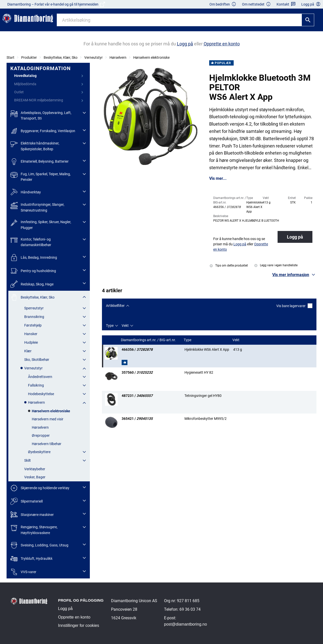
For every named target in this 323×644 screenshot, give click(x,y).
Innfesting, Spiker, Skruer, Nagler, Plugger (41, 224)
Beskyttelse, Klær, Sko (61, 57)
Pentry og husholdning (33, 271)
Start (10, 57)
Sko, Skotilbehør (37, 360)
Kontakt (286, 4)
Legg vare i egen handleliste (276, 265)
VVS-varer (23, 572)
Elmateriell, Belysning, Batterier (39, 162)
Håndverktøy (26, 192)
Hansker (31, 334)
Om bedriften (223, 4)
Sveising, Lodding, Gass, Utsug (39, 545)
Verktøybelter (35, 469)
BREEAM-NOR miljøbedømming (39, 100)
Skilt (28, 460)
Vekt (125, 326)
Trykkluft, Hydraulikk (31, 559)
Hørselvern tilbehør (47, 444)
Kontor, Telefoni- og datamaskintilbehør (31, 242)
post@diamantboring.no (185, 624)
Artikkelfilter (115, 306)
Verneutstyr (93, 57)
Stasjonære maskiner (32, 515)
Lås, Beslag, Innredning (34, 258)
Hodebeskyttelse (41, 394)
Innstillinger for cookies (79, 625)
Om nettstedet (256, 4)
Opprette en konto (74, 617)
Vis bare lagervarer (294, 306)
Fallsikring (36, 385)
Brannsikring (34, 317)
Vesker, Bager (35, 477)
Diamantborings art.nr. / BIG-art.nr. (149, 340)
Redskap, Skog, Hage (32, 284)
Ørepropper (41, 435)
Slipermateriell (26, 501)
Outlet (19, 92)
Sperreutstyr (34, 308)
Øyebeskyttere (39, 452)
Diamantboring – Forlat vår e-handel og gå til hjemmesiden (56, 4)
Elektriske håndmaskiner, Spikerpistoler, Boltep (35, 146)
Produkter (29, 57)
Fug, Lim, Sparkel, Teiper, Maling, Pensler (41, 176)
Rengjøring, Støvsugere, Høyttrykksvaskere (34, 529)
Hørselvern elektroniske (151, 57)
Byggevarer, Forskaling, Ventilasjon (43, 131)
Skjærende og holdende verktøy (40, 488)
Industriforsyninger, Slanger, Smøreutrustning (37, 207)
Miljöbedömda (25, 84)
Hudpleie (31, 342)
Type (110, 326)
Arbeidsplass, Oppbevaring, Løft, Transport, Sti (41, 115)
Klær (28, 351)
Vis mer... (218, 179)
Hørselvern (118, 57)
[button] (294, 275)
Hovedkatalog (25, 76)
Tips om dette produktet (229, 266)
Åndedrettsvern (40, 377)
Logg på (295, 237)
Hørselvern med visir (48, 419)
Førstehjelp (33, 325)
